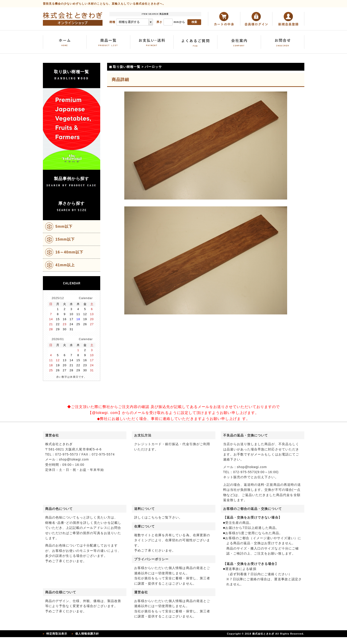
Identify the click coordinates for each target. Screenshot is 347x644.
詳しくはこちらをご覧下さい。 (158, 517)
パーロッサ (153, 67)
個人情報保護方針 (87, 634)
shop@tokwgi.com (74, 459)
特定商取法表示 (57, 634)
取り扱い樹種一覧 (127, 67)
